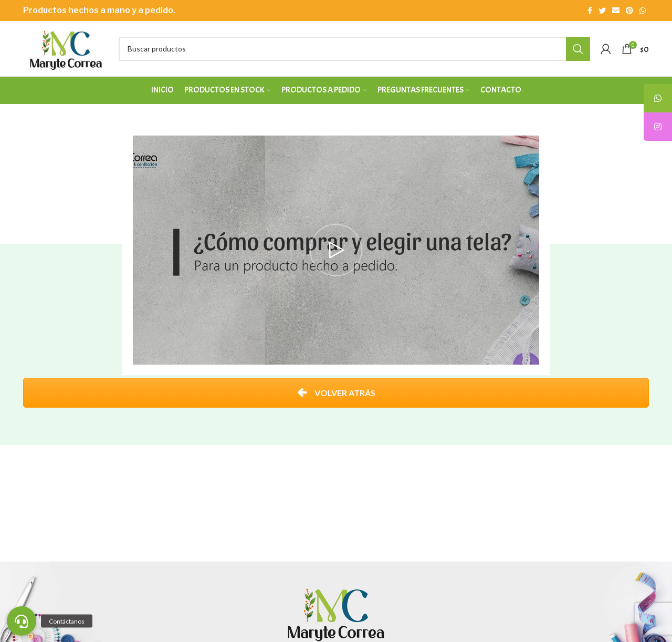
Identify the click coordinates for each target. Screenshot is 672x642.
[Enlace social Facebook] (590, 11)
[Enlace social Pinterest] (629, 11)
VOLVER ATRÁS (336, 393)
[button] (22, 621)
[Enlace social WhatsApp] (643, 11)
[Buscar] (354, 49)
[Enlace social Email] (616, 11)
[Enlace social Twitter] (602, 11)
